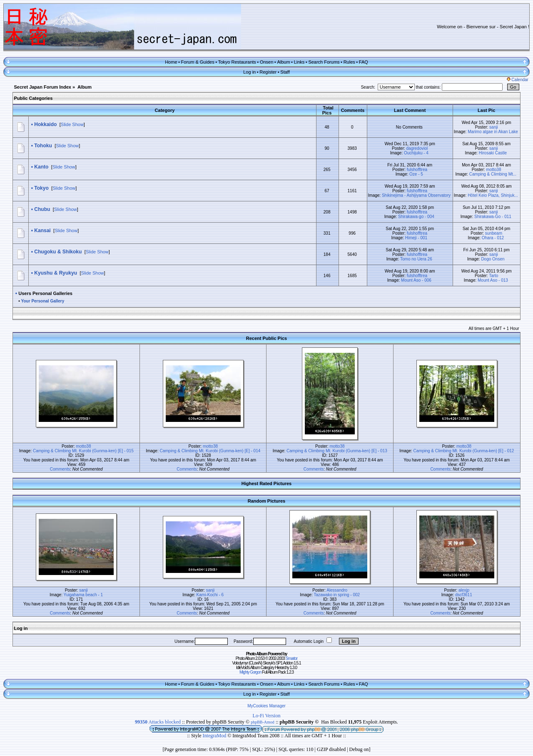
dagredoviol (417, 148)
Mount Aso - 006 (416, 280)
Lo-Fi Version (267, 716)
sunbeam (494, 233)
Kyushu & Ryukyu (56, 273)
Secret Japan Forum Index (42, 87)
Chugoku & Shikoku (58, 252)
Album (283, 62)
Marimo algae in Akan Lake (493, 132)
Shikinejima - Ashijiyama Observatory (416, 195)
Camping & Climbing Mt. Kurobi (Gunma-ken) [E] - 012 (464, 451)
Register (268, 72)
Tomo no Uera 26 (416, 259)
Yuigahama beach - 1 (83, 595)
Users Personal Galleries (45, 293)
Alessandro (337, 590)
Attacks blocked (158, 722)
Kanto (41, 167)
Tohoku (43, 146)
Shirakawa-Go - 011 (493, 217)
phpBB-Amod (263, 722)
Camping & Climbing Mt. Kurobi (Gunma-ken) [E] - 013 (337, 451)
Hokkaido (45, 124)
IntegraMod (215, 736)
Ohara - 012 (493, 238)
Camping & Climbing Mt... (493, 174)
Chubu (42, 209)
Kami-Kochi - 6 (210, 595)
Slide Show (72, 124)
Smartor (292, 658)
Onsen (266, 62)
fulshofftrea (417, 170)
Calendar (518, 80)
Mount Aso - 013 (493, 280)
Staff (285, 72)
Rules (349, 62)
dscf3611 (464, 595)
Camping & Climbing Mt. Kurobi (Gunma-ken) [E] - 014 (210, 451)
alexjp (464, 590)
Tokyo (41, 188)
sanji (494, 127)
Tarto (493, 276)
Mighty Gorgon (250, 672)
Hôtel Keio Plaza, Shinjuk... (493, 195)
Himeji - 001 (416, 238)
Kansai (42, 231)
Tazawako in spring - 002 (337, 595)
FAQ (364, 62)
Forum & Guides (198, 62)
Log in (249, 72)
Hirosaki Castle (493, 153)
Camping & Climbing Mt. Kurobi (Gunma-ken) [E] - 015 (83, 451)
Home (171, 62)
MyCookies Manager (266, 706)
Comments (60, 469)
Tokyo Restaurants (237, 62)
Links (299, 62)
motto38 (493, 170)
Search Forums (324, 62)
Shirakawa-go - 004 (416, 217)
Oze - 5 (416, 174)
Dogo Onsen (493, 259)
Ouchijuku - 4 (416, 153)
